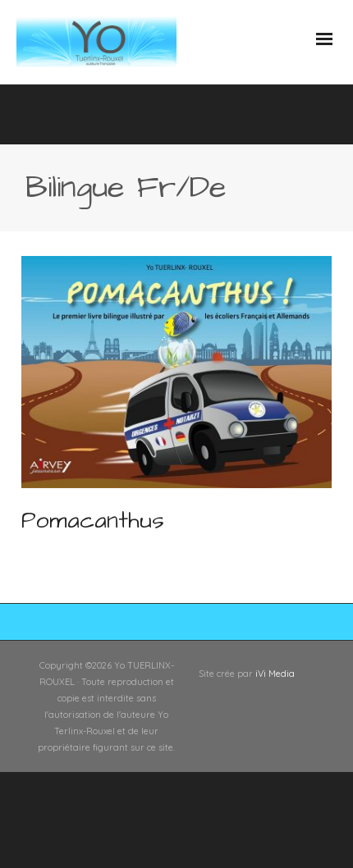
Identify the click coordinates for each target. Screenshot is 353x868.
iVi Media (275, 674)
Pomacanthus (93, 521)
